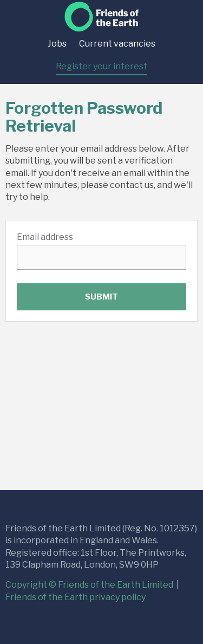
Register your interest (101, 66)
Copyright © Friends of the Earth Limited (90, 585)
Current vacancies (117, 44)
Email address (45, 237)
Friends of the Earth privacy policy (76, 597)
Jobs (57, 44)
